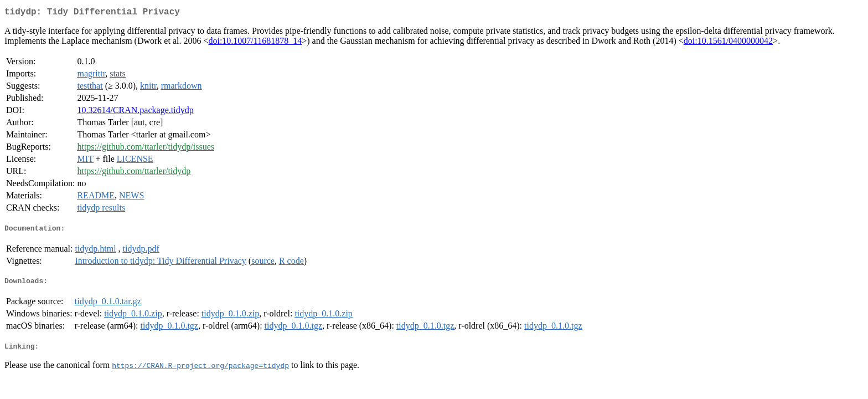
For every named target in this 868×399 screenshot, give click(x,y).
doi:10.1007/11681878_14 (255, 43)
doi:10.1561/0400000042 (728, 43)
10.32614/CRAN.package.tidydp (135, 112)
